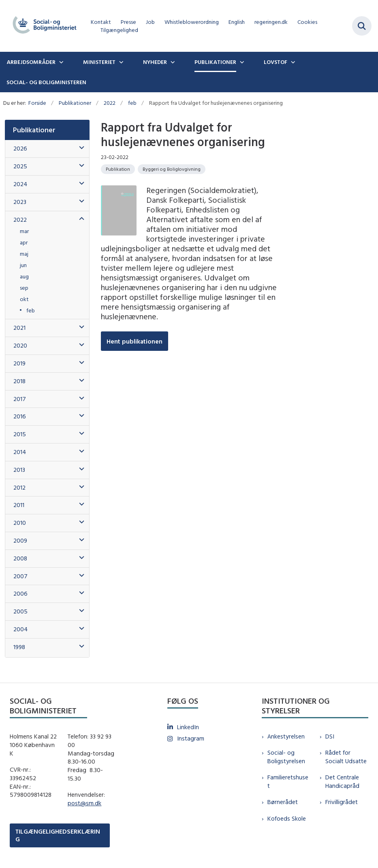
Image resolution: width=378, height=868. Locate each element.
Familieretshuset (288, 781)
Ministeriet (99, 62)
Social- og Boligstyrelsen (286, 757)
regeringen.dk (271, 22)
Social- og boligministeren (46, 82)
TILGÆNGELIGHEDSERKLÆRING (58, 835)
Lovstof (275, 62)
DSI (330, 736)
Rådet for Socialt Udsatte (346, 757)
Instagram (191, 738)
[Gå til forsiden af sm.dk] (42, 26)
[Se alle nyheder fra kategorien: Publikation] (118, 169)
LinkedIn (188, 727)
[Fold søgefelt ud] (362, 26)
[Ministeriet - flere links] (120, 62)
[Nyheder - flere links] (172, 62)
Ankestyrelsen (286, 736)
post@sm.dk (84, 803)
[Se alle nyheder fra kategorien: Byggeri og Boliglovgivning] (172, 169)
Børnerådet (283, 802)
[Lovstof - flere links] (292, 62)
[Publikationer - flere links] (241, 62)
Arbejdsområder (31, 62)
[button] (80, 148)
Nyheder (155, 62)
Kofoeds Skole (287, 818)
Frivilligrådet (342, 802)
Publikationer (215, 62)
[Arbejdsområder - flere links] (60, 62)
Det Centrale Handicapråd (342, 781)
